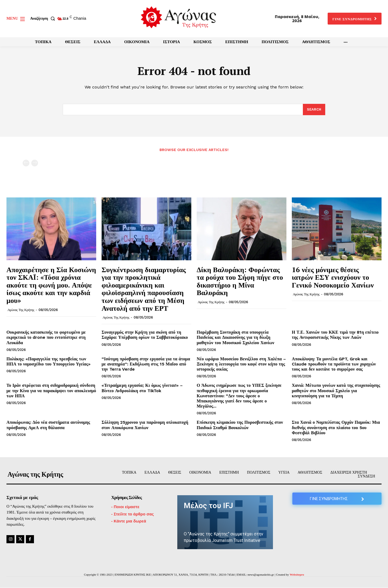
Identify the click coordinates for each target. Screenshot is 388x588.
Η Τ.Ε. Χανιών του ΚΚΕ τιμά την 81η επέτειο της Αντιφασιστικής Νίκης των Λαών (335, 335)
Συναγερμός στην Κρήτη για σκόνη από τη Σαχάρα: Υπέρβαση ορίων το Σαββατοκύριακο (145, 335)
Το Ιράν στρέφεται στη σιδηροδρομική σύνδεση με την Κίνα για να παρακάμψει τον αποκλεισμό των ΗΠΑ (51, 391)
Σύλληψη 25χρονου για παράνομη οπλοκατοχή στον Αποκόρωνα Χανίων (145, 425)
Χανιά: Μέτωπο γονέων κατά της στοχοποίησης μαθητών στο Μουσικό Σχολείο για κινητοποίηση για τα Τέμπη (336, 391)
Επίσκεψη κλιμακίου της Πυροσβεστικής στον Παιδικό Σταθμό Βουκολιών (240, 425)
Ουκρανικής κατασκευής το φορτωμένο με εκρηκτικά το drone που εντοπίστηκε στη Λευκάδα (46, 338)
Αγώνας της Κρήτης (21, 310)
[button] (44, 19)
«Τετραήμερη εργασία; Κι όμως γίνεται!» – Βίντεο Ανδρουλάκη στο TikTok (142, 388)
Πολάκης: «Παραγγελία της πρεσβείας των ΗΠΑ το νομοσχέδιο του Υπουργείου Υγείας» (48, 361)
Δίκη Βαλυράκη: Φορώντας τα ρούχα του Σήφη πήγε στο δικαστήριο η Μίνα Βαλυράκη (240, 281)
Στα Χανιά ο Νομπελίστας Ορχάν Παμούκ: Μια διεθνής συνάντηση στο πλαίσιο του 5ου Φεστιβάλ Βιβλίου (336, 428)
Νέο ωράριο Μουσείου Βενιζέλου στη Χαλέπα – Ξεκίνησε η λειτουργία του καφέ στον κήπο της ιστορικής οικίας (241, 364)
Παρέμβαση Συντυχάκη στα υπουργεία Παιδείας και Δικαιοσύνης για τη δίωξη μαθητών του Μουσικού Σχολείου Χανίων (235, 338)
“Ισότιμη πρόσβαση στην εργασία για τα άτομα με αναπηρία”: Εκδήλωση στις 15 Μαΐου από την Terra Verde (146, 364)
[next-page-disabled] (35, 163)
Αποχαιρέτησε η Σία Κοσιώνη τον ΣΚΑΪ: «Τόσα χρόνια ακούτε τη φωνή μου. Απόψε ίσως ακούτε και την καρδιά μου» (51, 285)
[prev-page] (26, 163)
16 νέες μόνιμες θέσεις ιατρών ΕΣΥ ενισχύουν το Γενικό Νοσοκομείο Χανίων (333, 277)
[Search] (314, 110)
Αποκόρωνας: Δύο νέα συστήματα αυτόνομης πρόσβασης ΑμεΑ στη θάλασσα (48, 425)
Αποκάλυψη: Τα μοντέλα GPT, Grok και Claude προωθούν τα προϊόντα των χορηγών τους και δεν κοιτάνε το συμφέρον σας (334, 364)
